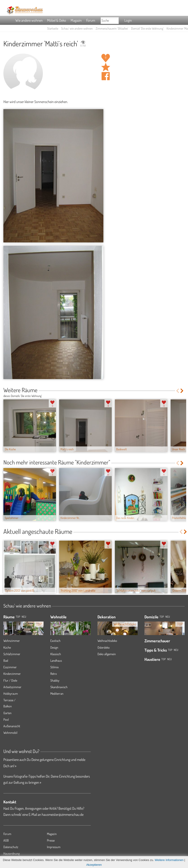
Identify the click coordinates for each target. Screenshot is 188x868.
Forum (91, 20)
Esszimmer (10, 667)
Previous (178, 391)
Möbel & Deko (57, 20)
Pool (6, 719)
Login (128, 20)
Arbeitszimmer (12, 687)
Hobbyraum (11, 693)
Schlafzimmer (12, 654)
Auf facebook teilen (106, 76)
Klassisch (56, 654)
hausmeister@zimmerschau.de (63, 814)
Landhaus (56, 660)
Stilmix (55, 667)
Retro (54, 674)
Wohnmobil (10, 733)
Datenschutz (11, 847)
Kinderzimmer (12, 674)
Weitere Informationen (169, 860)
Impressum (54, 847)
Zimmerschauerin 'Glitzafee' (112, 28)
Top (162, 617)
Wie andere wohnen (29, 20)
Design (54, 647)
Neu (168, 617)
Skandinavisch (59, 687)
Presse (51, 840)
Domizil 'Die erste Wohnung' (147, 28)
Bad (6, 660)
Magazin (76, 20)
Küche (7, 647)
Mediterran (57, 693)
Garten (7, 713)
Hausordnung (12, 853)
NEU (24, 617)
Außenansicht (12, 726)
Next (182, 391)
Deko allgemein (107, 654)
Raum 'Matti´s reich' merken (106, 67)
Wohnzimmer (12, 641)
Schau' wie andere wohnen (77, 28)
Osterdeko (104, 647)
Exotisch (55, 641)
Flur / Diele (10, 680)
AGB (6, 840)
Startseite (53, 28)
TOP (18, 617)
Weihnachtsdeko (107, 641)
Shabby (55, 680)
